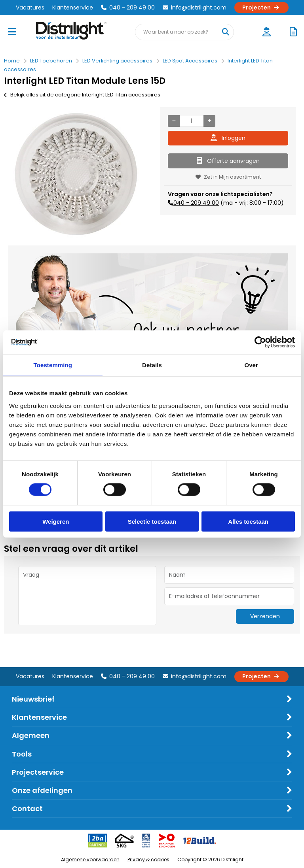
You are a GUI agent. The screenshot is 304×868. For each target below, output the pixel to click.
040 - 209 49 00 (128, 8)
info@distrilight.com (195, 8)
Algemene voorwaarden (90, 860)
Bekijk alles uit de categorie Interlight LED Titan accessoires (82, 95)
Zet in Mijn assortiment (228, 177)
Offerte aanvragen (228, 161)
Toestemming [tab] (53, 365)
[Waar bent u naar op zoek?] (225, 32)
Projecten (261, 8)
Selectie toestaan (152, 521)
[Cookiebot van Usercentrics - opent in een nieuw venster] (260, 342)
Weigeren (56, 521)
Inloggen (228, 138)
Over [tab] (251, 365)
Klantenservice (73, 8)
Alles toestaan (248, 521)
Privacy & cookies (148, 860)
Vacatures (30, 8)
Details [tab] (152, 365)
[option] (76, 174)
